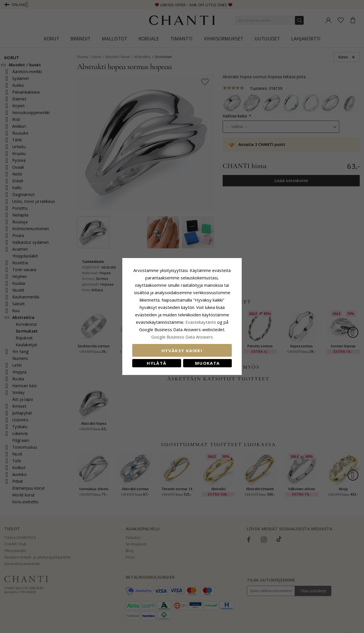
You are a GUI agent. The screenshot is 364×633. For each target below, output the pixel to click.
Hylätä (157, 363)
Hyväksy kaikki (182, 350)
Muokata (207, 363)
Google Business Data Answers (182, 337)
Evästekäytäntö (201, 322)
